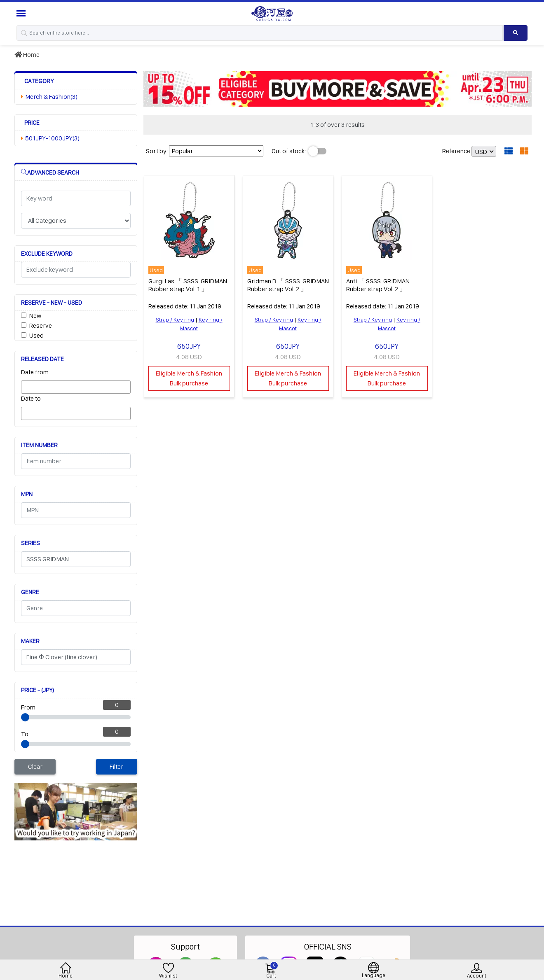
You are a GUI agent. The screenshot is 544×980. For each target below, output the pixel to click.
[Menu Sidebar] (22, 13)
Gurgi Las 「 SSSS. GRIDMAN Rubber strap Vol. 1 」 (188, 285)
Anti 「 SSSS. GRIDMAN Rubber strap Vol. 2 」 (378, 285)
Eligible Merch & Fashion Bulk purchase (189, 378)
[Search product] (516, 33)
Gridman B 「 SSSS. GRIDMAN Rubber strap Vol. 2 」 (288, 285)
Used (36, 335)
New (35, 316)
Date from (35, 372)
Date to (31, 398)
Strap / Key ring (175, 320)
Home (27, 55)
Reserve (41, 325)
